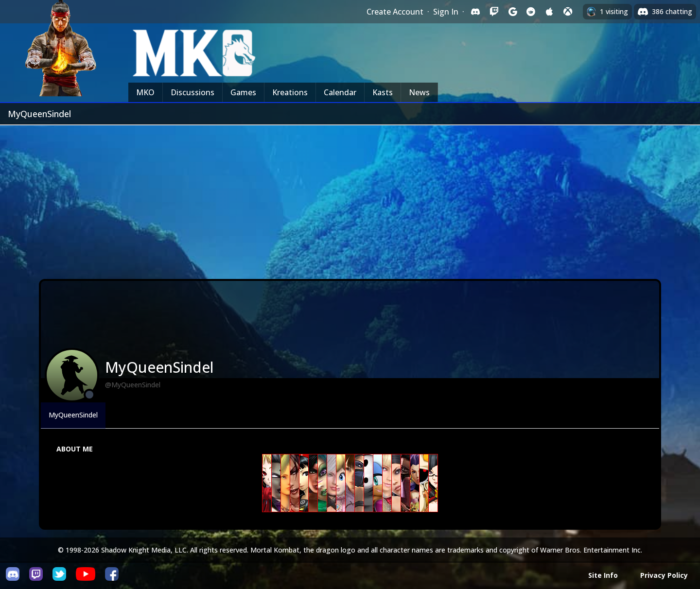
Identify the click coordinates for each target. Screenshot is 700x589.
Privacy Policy (664, 575)
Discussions (192, 92)
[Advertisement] (350, 198)
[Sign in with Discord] (475, 12)
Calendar (340, 92)
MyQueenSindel (73, 415)
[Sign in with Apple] (549, 12)
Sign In (446, 12)
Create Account (395, 12)
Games (243, 92)
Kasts (383, 92)
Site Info (603, 575)
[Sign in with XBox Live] (568, 12)
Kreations (290, 92)
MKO (145, 92)
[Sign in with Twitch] (494, 12)
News (419, 92)
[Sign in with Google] (512, 12)
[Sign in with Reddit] (531, 12)
